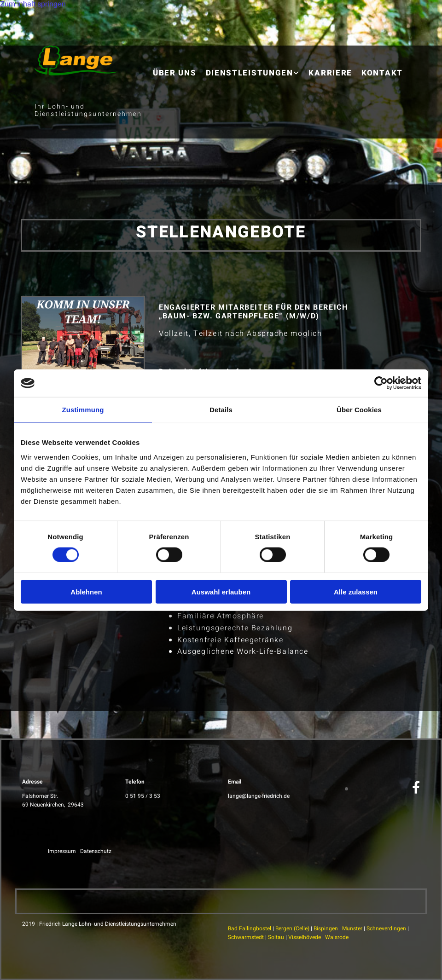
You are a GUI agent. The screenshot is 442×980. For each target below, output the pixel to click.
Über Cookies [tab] (359, 410)
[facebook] (416, 788)
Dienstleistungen (250, 73)
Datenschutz (96, 851)
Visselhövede (305, 937)
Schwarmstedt (246, 937)
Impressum (62, 851)
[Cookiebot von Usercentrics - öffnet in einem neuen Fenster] (381, 383)
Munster (352, 928)
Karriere (330, 73)
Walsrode (337, 937)
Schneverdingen (386, 928)
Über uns (175, 73)
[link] (253, 66)
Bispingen (326, 928)
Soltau (276, 937)
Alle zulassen (356, 591)
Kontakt (382, 73)
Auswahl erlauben (221, 591)
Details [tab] (221, 410)
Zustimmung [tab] (83, 410)
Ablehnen (86, 591)
